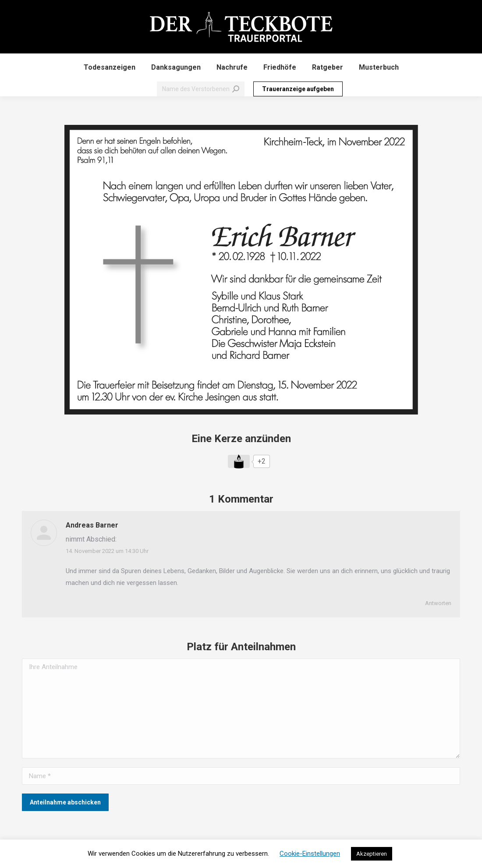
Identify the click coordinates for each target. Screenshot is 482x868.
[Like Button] (239, 461)
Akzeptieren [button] (372, 854)
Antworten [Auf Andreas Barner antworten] (438, 603)
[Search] (201, 89)
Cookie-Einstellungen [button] (310, 854)
